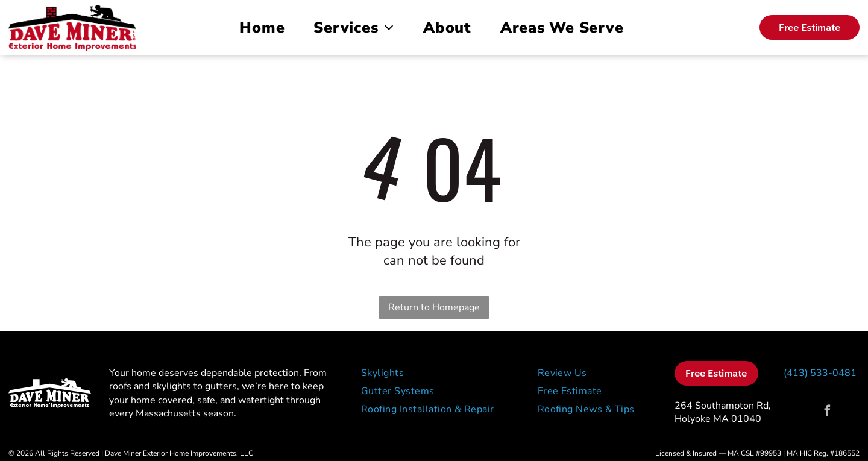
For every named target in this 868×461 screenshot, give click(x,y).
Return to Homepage (434, 307)
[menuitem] (264, 28)
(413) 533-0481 (820, 373)
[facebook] (827, 412)
